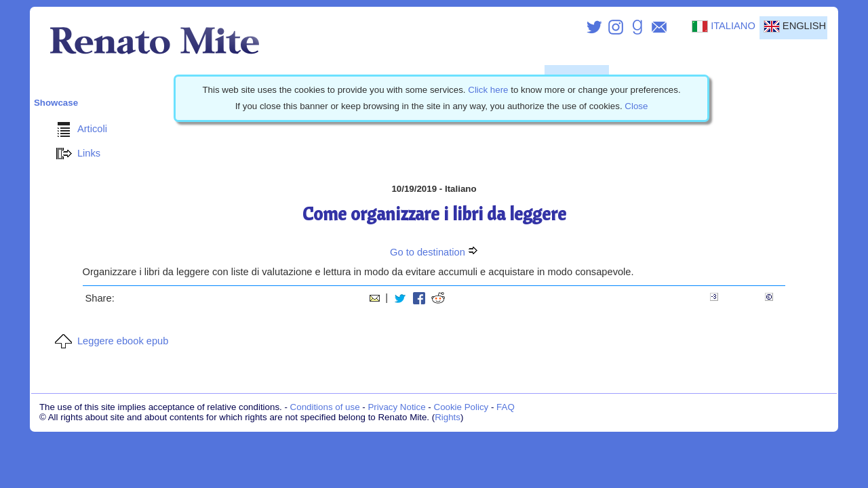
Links (75, 153)
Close (636, 106)
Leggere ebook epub (109, 341)
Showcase (56, 103)
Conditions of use (325, 407)
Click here (488, 90)
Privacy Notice (396, 407)
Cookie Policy (461, 407)
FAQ (506, 407)
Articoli (79, 129)
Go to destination (434, 252)
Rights (448, 417)
